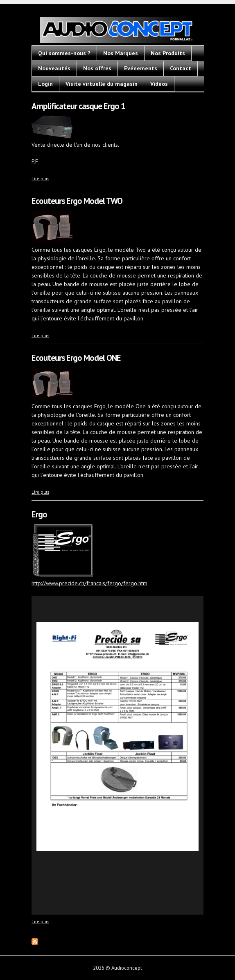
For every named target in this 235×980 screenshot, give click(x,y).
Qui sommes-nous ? (64, 53)
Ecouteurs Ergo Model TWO (77, 201)
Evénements (141, 68)
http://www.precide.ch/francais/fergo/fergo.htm (89, 583)
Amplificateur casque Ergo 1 (78, 106)
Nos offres (97, 68)
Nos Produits (168, 53)
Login (45, 84)
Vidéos (159, 84)
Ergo (39, 514)
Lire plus (40, 179)
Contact (181, 68)
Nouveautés (54, 68)
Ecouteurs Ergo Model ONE (76, 358)
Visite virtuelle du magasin (102, 84)
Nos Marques (121, 53)
